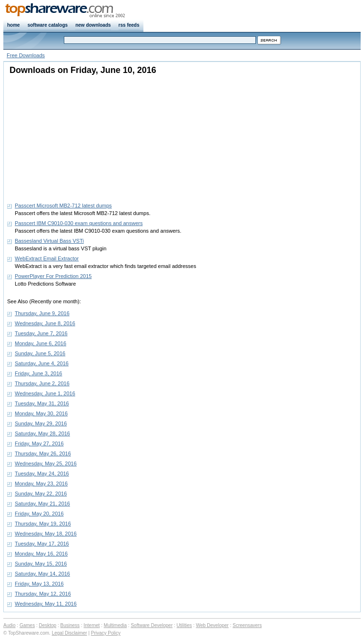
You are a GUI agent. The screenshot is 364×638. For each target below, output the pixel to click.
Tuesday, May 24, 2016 (42, 473)
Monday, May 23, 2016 (41, 484)
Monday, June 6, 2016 (40, 343)
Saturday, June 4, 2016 (42, 363)
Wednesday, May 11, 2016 (46, 604)
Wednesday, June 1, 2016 (45, 393)
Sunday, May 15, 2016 (41, 564)
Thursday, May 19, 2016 (43, 524)
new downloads (93, 25)
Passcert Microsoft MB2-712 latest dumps (63, 206)
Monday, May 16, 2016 (41, 554)
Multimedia (115, 625)
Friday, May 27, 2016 (39, 443)
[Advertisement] (67, 136)
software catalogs (48, 25)
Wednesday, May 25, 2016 (46, 463)
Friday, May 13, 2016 (39, 584)
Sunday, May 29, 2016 (41, 423)
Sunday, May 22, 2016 (41, 494)
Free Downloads (26, 55)
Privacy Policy (106, 633)
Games (27, 625)
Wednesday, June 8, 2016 (45, 323)
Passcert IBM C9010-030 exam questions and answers (79, 223)
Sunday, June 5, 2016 (40, 353)
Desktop (48, 625)
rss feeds (129, 25)
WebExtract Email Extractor (47, 258)
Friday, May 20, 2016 (39, 514)
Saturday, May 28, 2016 (42, 433)
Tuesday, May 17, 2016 (42, 544)
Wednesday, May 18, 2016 (46, 534)
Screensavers (247, 625)
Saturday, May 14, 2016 (42, 574)
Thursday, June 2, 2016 (42, 383)
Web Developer (212, 625)
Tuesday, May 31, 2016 (42, 403)
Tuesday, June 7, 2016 (41, 333)
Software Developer (152, 625)
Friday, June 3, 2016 (38, 373)
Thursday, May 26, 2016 (43, 453)
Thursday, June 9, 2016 (42, 313)
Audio (10, 625)
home (14, 25)
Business (70, 625)
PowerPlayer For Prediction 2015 (53, 276)
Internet (91, 625)
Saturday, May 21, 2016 (42, 504)
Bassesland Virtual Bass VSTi (49, 241)
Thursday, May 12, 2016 (43, 594)
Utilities (184, 625)
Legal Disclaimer (70, 633)
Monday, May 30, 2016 (41, 413)
